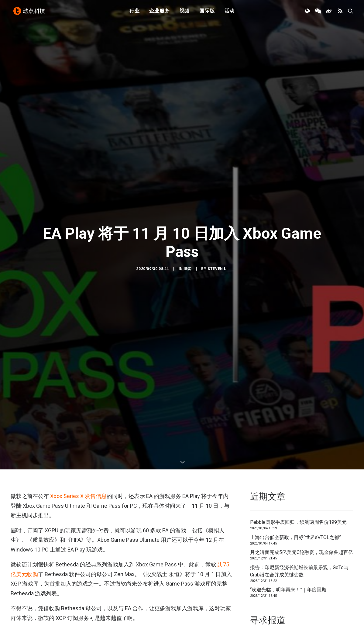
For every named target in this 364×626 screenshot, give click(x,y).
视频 (185, 13)
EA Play (20, 598)
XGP (75, 598)
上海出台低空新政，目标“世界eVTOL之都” (295, 487)
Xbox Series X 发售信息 (78, 446)
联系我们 (333, 595)
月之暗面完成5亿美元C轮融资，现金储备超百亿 (302, 502)
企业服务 (159, 13)
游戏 (105, 598)
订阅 (120, 598)
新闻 (188, 244)
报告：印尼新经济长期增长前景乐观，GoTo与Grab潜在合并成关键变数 (299, 521)
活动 (230, 13)
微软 (90, 598)
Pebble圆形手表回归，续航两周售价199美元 (298, 472)
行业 (135, 13)
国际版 (207, 13)
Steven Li (218, 244)
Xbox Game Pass (49, 598)
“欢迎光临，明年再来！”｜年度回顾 (288, 540)
